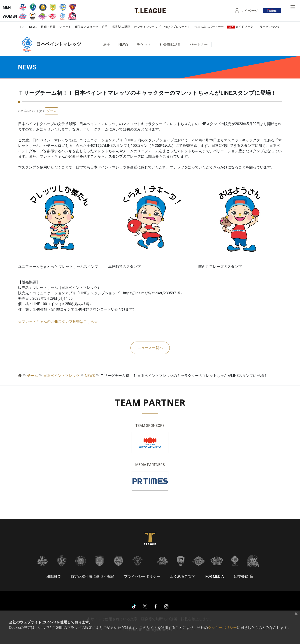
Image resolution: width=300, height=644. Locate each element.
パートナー (199, 44)
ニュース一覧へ (150, 348)
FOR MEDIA (214, 576)
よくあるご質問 (183, 576)
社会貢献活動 (170, 44)
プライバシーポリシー (142, 576)
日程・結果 (48, 27)
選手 (105, 27)
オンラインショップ (147, 27)
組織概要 (54, 576)
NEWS (33, 27)
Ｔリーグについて (268, 27)
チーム (33, 376)
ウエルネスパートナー (209, 27)
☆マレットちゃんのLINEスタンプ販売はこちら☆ (58, 322)
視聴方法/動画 (121, 27)
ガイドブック (240, 27)
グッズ (51, 111)
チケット (65, 27)
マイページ (249, 11)
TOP (23, 27)
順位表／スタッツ (86, 27)
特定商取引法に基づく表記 (92, 576)
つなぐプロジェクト (177, 27)
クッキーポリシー (222, 628)
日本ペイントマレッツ (61, 376)
